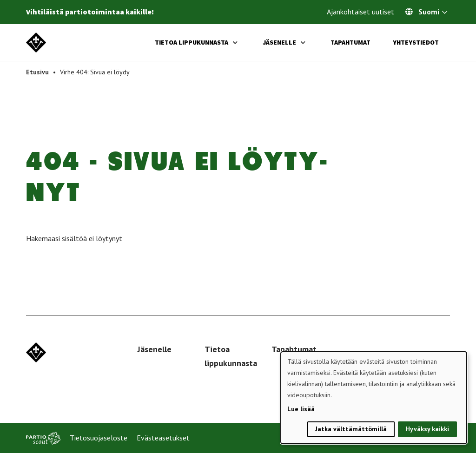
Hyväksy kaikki (427, 429)
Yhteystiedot (416, 42)
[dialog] (374, 398)
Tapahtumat (350, 42)
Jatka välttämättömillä (351, 429)
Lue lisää (301, 409)
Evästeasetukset (163, 438)
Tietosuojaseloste (99, 438)
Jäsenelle (279, 42)
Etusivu (37, 72)
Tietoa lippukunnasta (192, 42)
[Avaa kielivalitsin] (445, 13)
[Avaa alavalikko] (235, 43)
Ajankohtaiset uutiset (360, 12)
